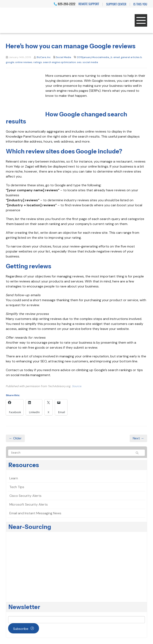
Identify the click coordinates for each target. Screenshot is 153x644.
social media (90, 62)
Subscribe (21, 629)
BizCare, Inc (44, 57)
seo (79, 62)
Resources (24, 465)
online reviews (24, 62)
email (117, 57)
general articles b (131, 57)
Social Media (63, 57)
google (10, 62)
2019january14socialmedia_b (95, 57)
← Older (15, 438)
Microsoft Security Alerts (29, 504)
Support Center (116, 4)
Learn (14, 478)
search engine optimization (59, 62)
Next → (138, 438)
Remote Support (89, 4)
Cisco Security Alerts (25, 496)
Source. (77, 386)
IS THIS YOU (140, 4)
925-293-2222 (65, 4)
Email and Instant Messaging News (35, 513)
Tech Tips (17, 487)
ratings (38, 62)
